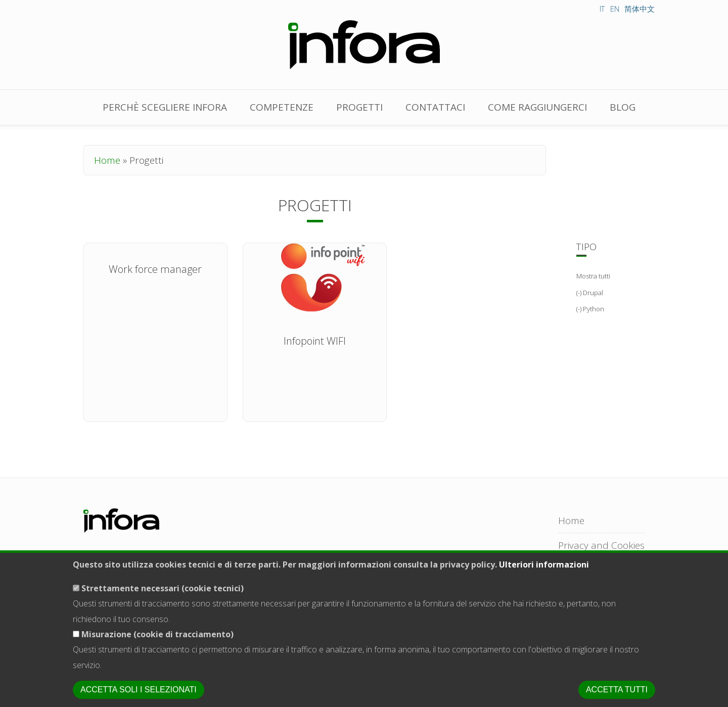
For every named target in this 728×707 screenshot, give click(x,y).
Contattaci (435, 107)
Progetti (359, 107)
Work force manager (155, 269)
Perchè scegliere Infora (165, 107)
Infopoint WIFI (315, 341)
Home (107, 160)
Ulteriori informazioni (544, 576)
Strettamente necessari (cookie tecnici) (163, 599)
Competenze (282, 107)
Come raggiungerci (537, 107)
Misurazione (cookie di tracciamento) (157, 646)
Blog (623, 107)
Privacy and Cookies (601, 545)
